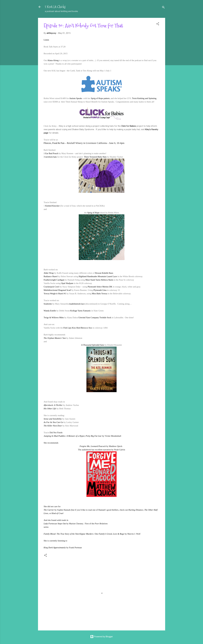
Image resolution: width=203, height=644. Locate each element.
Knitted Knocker (52, 206)
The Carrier (49, 510)
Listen (46, 40)
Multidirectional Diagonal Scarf (57, 290)
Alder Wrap (49, 273)
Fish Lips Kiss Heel (72, 328)
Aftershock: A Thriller (53, 405)
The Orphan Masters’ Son (55, 338)
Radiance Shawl (51, 276)
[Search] (163, 8)
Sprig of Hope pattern (100, 98)
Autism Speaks (76, 98)
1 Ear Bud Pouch (51, 153)
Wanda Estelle (50, 311)
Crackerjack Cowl (51, 287)
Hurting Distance (136, 510)
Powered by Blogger (101, 637)
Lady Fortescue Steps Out (55, 524)
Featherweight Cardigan (54, 280)
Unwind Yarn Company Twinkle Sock (95, 318)
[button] (158, 24)
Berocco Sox (86, 328)
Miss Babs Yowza (99, 294)
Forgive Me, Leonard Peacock (93, 446)
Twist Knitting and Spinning (144, 98)
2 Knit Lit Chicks (55, 7)
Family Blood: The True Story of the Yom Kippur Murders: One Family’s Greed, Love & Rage (84, 534)
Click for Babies (129, 126)
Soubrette (48, 304)
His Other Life (50, 409)
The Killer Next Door (53, 426)
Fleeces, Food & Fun (54, 143)
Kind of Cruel (57, 513)
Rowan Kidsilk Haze (104, 273)
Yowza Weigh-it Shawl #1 (55, 294)
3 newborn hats (50, 157)
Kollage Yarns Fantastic (81, 311)
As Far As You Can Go (53, 422)
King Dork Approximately (55, 548)
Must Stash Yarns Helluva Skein (99, 280)
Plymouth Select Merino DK (100, 287)
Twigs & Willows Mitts (54, 318)
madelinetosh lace (77, 304)
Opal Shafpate (67, 283)
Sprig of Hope (93, 213)
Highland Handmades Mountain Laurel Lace (98, 276)
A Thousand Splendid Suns (93, 345)
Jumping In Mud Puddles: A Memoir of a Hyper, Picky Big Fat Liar (73, 436)
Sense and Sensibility (53, 419)
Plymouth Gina (100, 290)
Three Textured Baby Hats (95, 157)
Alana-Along (53, 60)
